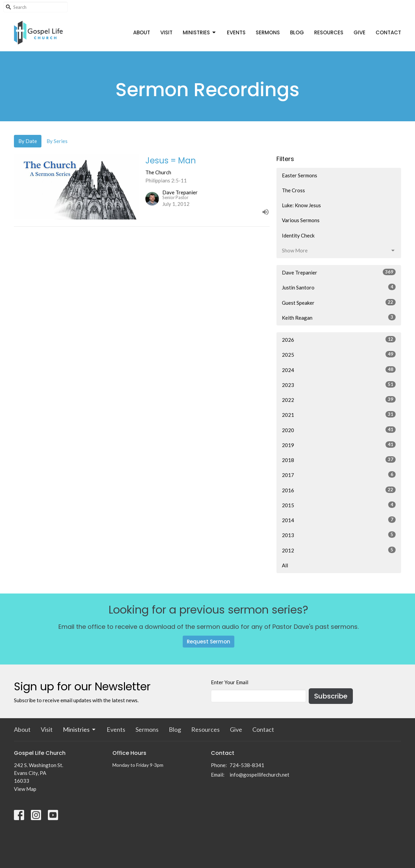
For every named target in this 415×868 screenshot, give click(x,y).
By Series (57, 141)
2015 (339, 505)
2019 (339, 445)
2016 (339, 490)
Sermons (268, 32)
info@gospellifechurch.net (259, 775)
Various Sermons (301, 220)
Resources (329, 32)
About (142, 32)
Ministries (200, 32)
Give (359, 32)
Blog (297, 32)
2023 (339, 385)
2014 (339, 520)
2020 (339, 430)
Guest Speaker (339, 302)
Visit (166, 32)
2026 (339, 339)
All (285, 565)
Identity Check (298, 235)
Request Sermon (209, 642)
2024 (339, 370)
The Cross (293, 190)
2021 (339, 414)
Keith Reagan (339, 317)
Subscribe (331, 696)
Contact (388, 32)
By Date (28, 141)
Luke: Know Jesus (301, 205)
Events (236, 32)
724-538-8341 (247, 765)
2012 (339, 550)
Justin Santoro (339, 287)
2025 (339, 354)
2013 (339, 535)
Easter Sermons (300, 175)
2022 (339, 400)
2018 (339, 460)
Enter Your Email (230, 682)
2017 (339, 475)
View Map (25, 789)
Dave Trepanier (339, 272)
